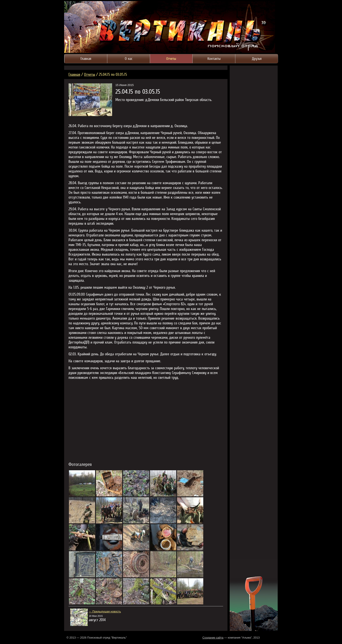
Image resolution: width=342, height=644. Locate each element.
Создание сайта (213, 638)
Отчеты (90, 74)
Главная (74, 74)
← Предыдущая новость (105, 611)
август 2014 (97, 620)
